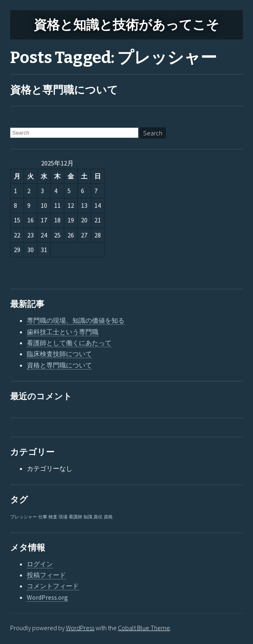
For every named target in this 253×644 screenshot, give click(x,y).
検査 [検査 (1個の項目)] (53, 517)
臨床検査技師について (59, 354)
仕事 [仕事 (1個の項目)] (43, 517)
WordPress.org (47, 597)
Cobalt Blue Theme (144, 628)
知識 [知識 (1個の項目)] (88, 517)
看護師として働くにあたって (69, 343)
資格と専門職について (64, 90)
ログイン (40, 564)
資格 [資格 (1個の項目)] (108, 517)
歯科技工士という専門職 (63, 332)
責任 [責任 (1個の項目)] (98, 517)
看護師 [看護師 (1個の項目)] (75, 517)
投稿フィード (46, 575)
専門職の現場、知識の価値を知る (76, 320)
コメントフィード (53, 586)
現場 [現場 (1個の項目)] (63, 517)
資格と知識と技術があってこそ (126, 25)
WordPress (80, 628)
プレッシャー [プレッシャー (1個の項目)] (24, 517)
